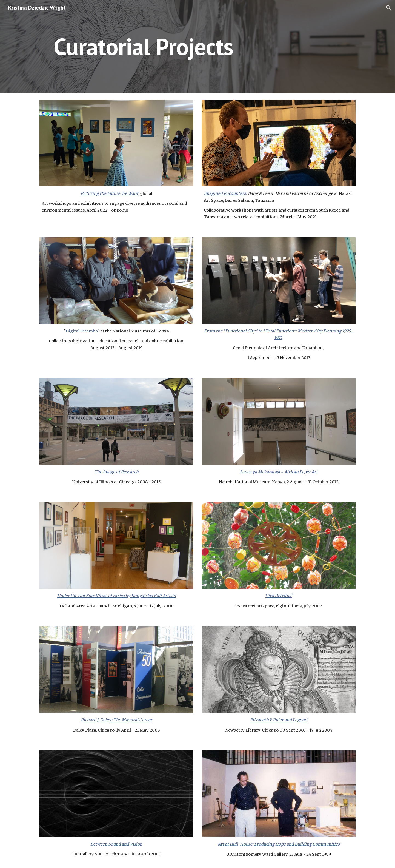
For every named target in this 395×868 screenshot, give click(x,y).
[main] (144, 46)
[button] (388, 8)
